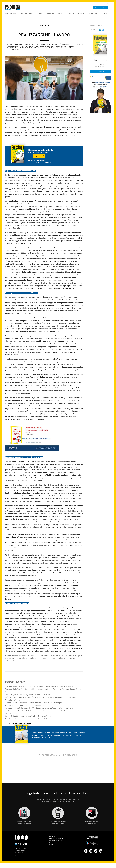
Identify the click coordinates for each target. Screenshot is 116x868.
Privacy (52, 844)
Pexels (29, 723)
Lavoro (41, 14)
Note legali (18, 855)
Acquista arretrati (100, 8)
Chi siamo (53, 836)
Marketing (50, 14)
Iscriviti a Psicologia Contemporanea (38, 160)
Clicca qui (47, 738)
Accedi (98, 4)
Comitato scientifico (56, 838)
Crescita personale (11, 14)
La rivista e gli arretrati (57, 840)
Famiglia (60, 14)
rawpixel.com (17, 723)
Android (49, 162)
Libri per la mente (93, 14)
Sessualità (71, 14)
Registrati (105, 4)
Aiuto (51, 842)
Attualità (81, 14)
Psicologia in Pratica (28, 14)
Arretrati (105, 14)
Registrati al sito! (39, 156)
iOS (45, 162)
